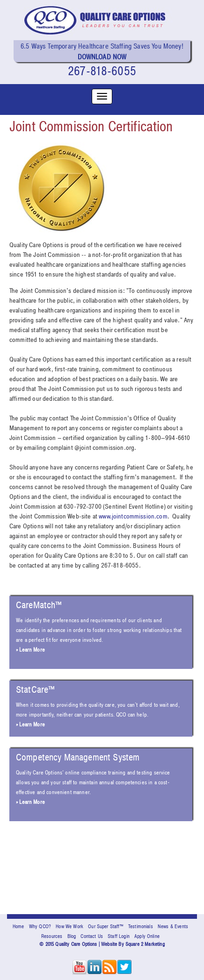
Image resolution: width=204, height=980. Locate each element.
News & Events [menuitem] (173, 927)
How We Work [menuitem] (69, 927)
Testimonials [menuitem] (141, 927)
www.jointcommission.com (133, 516)
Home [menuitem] (18, 927)
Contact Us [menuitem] (92, 936)
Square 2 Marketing (145, 944)
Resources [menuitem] (52, 936)
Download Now (102, 57)
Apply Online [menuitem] (147, 936)
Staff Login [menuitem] (119, 936)
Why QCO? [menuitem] (40, 927)
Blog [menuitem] (72, 936)
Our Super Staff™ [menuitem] (106, 927)
